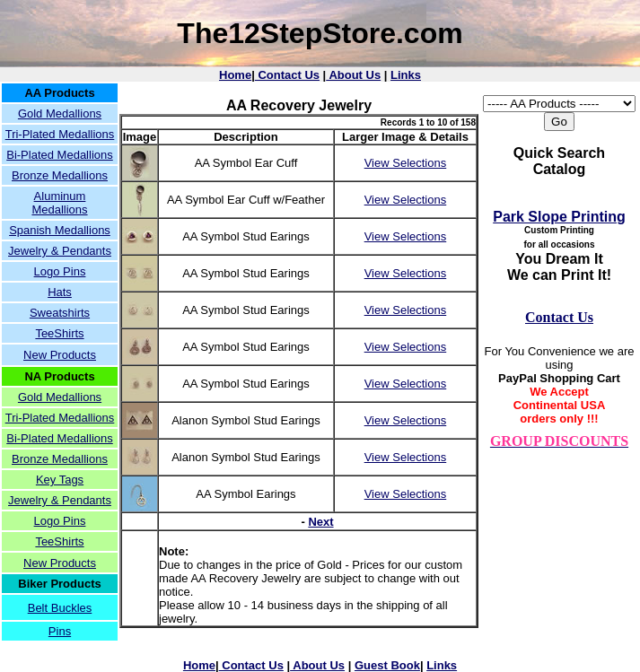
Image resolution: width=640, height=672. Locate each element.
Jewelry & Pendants (60, 251)
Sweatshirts (60, 313)
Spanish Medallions (60, 230)
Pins (60, 631)
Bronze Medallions (60, 175)
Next (320, 522)
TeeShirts (59, 333)
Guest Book (387, 665)
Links (406, 75)
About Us (353, 75)
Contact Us (287, 75)
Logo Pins (60, 271)
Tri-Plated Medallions (60, 134)
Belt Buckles (60, 608)
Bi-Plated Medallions (60, 155)
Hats (60, 292)
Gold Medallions (60, 113)
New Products (60, 355)
